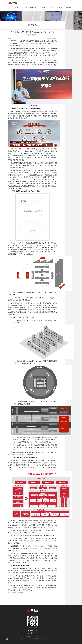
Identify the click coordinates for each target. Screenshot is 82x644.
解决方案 (33, 7)
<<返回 (9, 38)
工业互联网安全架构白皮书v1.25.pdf (19, 593)
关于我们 (69, 7)
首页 (16, 7)
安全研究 (51, 7)
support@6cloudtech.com (32, 633)
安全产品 (24, 7)
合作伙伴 (60, 7)
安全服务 (42, 7)
